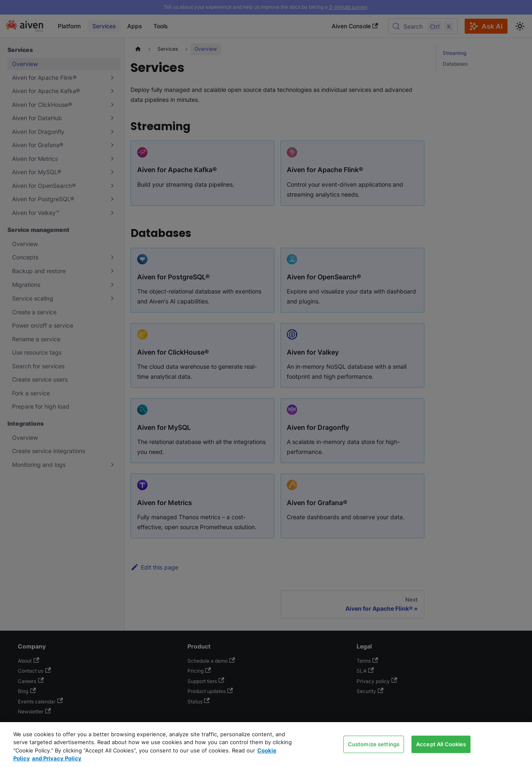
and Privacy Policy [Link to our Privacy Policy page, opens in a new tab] (57, 758)
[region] (266, 745)
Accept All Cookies (441, 744)
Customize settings (374, 744)
